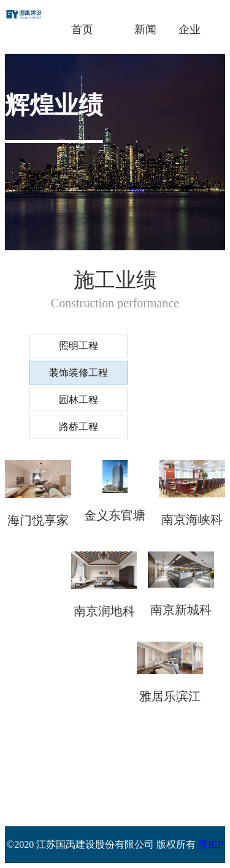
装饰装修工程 (79, 373)
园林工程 (79, 400)
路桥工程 (79, 427)
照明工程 (79, 346)
